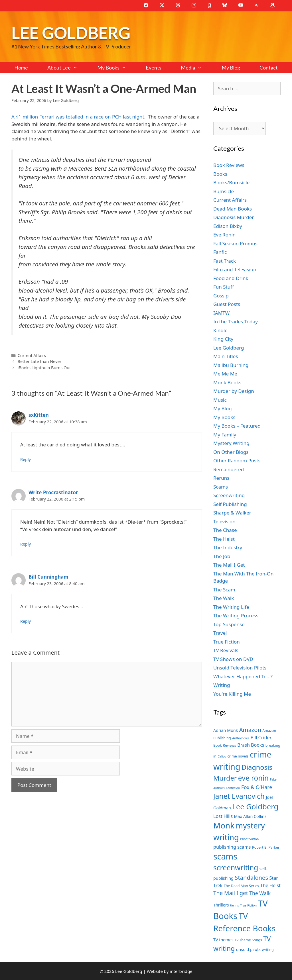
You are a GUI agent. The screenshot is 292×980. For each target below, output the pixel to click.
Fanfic (220, 252)
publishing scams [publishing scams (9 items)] (232, 847)
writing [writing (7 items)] (268, 950)
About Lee (67, 68)
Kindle (220, 330)
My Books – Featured (237, 426)
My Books (117, 68)
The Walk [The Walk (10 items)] (260, 893)
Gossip (221, 296)
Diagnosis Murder (234, 217)
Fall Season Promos (235, 243)
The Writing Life (231, 607)
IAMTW (221, 313)
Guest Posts (227, 304)
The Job (222, 556)
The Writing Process (236, 615)
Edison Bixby (228, 226)
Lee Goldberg (71, 33)
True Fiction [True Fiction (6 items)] (248, 905)
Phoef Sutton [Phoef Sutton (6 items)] (249, 839)
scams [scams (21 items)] (225, 856)
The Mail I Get (229, 565)
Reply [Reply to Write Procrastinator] (26, 544)
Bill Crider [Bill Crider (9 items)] (261, 738)
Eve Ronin (224, 235)
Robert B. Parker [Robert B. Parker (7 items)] (266, 847)
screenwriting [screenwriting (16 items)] (236, 868)
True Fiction (227, 642)
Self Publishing (230, 504)
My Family (225, 435)
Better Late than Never (40, 361)
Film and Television (235, 269)
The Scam (224, 590)
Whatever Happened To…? (243, 676)
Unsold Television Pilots (240, 668)
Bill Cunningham (48, 577)
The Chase (225, 530)
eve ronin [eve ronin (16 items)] (253, 778)
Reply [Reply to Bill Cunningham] (26, 621)
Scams (221, 487)
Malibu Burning (231, 365)
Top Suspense (229, 624)
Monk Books (227, 382)
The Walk (224, 598)
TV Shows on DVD (233, 659)
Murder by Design (234, 391)
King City (223, 339)
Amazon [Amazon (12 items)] (250, 730)
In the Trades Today (236, 321)
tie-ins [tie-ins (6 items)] (234, 905)
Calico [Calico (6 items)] (222, 756)
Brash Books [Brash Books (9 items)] (251, 745)
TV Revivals (226, 650)
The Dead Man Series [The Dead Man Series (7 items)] (242, 886)
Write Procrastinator (53, 492)
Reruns (221, 478)
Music (220, 400)
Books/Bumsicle (231, 182)
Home (21, 68)
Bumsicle (224, 191)
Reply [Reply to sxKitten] (26, 459)
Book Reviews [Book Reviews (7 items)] (225, 745)
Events (154, 68)
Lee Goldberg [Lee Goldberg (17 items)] (255, 807)
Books (220, 174)
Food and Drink (231, 278)
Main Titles (226, 356)
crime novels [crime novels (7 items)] (238, 756)
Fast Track (225, 261)
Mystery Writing (231, 443)
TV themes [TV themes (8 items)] (223, 940)
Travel (220, 633)
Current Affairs (32, 355)
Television (224, 521)
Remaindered (229, 469)
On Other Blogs (231, 452)
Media (196, 68)
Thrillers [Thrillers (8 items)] (221, 905)
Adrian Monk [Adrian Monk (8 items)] (226, 730)
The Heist (224, 539)
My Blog (231, 68)
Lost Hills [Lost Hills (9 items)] (223, 816)
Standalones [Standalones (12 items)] (251, 877)
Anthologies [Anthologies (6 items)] (241, 738)
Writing (222, 685)
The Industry (228, 547)
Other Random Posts (237, 461)
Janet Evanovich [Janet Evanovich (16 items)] (239, 796)
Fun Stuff (224, 287)
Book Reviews (229, 165)
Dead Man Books (233, 209)
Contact (269, 68)
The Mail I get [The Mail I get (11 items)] (231, 893)
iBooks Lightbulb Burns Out (44, 368)
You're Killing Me (232, 694)
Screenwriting (229, 495)
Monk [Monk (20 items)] (224, 825)
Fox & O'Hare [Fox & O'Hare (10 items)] (257, 787)
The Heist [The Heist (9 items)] (270, 885)
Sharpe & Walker (232, 513)
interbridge (181, 971)
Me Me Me (225, 374)
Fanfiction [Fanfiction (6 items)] (233, 788)
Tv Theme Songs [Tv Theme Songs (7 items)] (248, 940)
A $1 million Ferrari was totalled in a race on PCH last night (78, 117)
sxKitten (39, 415)
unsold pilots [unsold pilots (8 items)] (248, 949)
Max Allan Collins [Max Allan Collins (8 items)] (250, 816)
